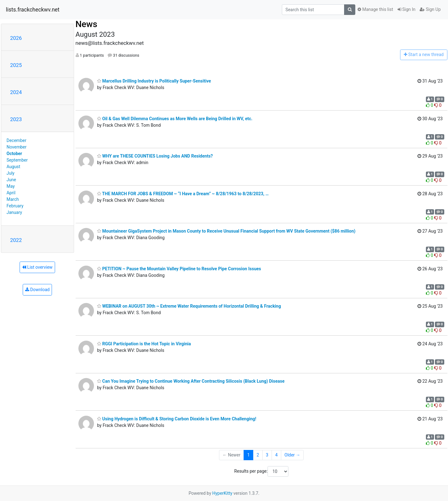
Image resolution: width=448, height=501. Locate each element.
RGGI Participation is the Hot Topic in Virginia (144, 344)
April (11, 193)
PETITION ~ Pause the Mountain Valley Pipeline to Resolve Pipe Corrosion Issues (179, 269)
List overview (37, 267)
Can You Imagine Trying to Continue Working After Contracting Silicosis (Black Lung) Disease (191, 381)
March (13, 199)
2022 (16, 240)
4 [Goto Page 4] (276, 455)
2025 (16, 65)
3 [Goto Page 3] (267, 455)
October (14, 154)
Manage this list (375, 9)
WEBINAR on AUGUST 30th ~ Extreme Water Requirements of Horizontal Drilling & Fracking (189, 306)
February (15, 206)
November (16, 147)
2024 (16, 92)
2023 (16, 119)
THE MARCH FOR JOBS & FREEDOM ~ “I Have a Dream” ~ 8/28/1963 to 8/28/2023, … (183, 194)
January (14, 212)
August (13, 167)
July (10, 173)
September (17, 160)
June (11, 180)
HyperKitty (222, 493)
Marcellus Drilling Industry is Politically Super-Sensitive (154, 81)
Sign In (407, 9)
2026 (16, 38)
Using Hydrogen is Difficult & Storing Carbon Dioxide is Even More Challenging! (177, 419)
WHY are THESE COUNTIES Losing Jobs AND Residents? (155, 156)
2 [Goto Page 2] (258, 455)
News (86, 24)
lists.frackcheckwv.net (33, 10)
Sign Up (430, 9)
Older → (292, 455)
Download (37, 290)
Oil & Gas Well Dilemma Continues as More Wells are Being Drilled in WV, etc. (175, 119)
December (16, 140)
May (11, 186)
